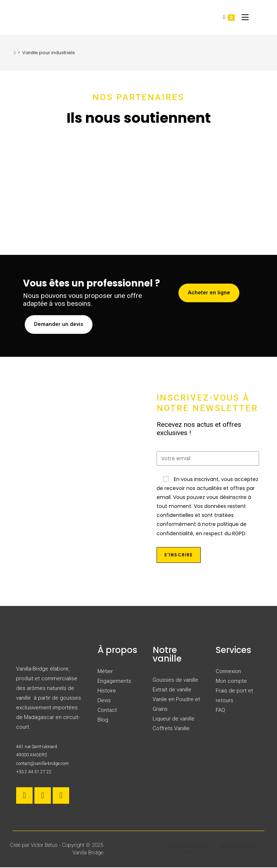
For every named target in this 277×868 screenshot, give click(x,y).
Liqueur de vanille (174, 719)
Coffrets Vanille (171, 729)
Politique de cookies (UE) (189, 850)
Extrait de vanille (172, 690)
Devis (104, 701)
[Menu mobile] (242, 17)
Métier (105, 672)
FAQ (220, 711)
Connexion (228, 672)
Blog (103, 720)
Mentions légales (239, 847)
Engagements (114, 682)
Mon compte (231, 682)
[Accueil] (15, 53)
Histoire (107, 691)
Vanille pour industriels (49, 53)
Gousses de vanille (175, 681)
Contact (107, 711)
